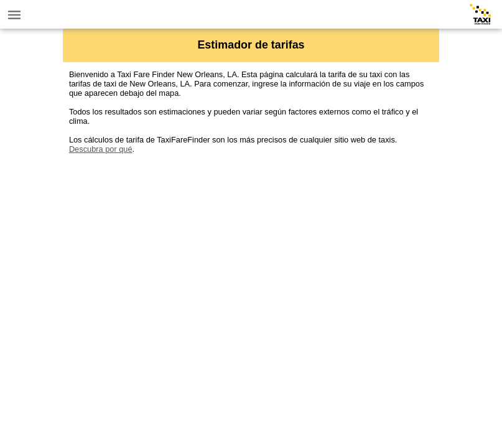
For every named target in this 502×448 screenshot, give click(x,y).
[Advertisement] (251, 241)
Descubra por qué (101, 149)
